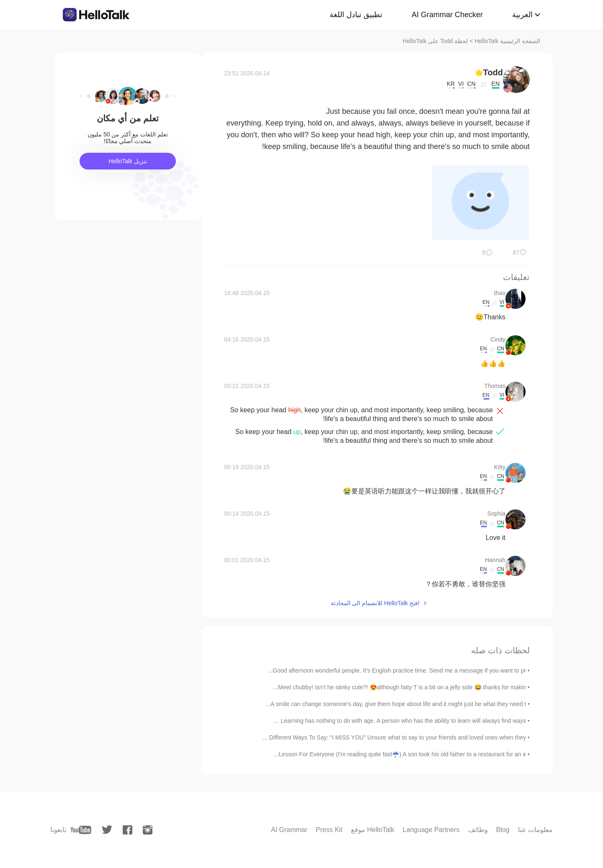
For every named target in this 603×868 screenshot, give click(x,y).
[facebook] (128, 830)
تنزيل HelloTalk (128, 161)
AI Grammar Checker (447, 15)
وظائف (478, 830)
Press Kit (329, 830)
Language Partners (431, 830)
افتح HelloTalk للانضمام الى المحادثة (375, 603)
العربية (522, 15)
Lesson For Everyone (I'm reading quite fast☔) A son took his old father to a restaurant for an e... (400, 754)
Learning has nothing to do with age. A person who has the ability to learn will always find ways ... (400, 721)
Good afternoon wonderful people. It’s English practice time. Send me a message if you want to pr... (397, 670)
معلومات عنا (535, 830)
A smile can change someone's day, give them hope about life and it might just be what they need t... (396, 704)
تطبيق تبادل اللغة (356, 15)
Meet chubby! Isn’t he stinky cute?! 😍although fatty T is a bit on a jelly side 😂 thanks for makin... (399, 687)
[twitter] (107, 830)
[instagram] (148, 830)
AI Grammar (289, 830)
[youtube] (81, 830)
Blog (503, 830)
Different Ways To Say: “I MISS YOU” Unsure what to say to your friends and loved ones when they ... (394, 737)
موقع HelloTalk (372, 830)
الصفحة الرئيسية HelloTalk (507, 41)
